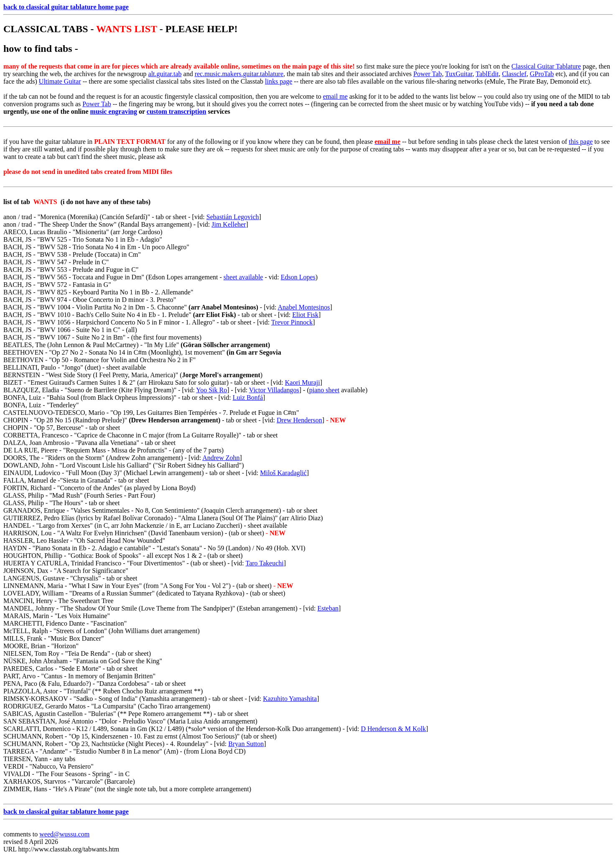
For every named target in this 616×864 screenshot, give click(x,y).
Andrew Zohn (221, 458)
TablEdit (487, 74)
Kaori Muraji (303, 382)
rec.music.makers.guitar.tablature (239, 74)
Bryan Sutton (246, 744)
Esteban (328, 608)
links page (279, 81)
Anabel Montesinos (304, 307)
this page (581, 142)
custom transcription (177, 111)
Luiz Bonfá (248, 397)
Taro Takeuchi (265, 563)
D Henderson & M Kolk (393, 729)
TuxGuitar (459, 74)
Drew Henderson (299, 420)
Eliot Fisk (305, 315)
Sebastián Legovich (233, 217)
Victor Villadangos (274, 390)
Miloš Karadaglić (283, 473)
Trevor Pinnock (292, 322)
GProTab (542, 74)
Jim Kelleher (229, 224)
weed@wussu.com (64, 834)
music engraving (114, 111)
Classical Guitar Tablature (546, 66)
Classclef (514, 74)
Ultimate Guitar (60, 81)
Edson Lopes (298, 277)
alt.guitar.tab (165, 74)
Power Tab (428, 74)
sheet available (243, 277)
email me (335, 96)
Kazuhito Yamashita (290, 699)
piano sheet (324, 390)
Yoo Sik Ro (211, 390)
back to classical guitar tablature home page (66, 7)
